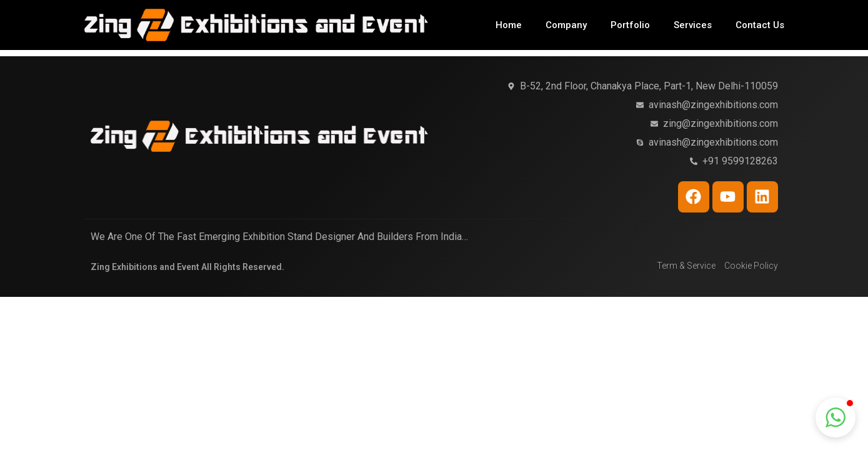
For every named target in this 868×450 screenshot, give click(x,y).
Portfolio (630, 25)
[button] (836, 417)
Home (509, 25)
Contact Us (760, 25)
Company (566, 25)
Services (693, 25)
